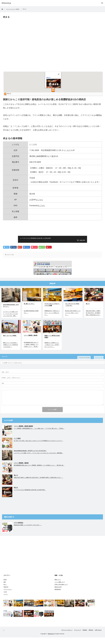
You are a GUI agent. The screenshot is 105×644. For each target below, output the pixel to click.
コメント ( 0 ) (100, 363)
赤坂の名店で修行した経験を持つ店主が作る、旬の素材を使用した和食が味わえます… (93, 319)
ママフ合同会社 (19, 529)
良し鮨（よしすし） (29, 310)
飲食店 (5, 586)
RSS (4, 637)
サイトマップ (71, 637)
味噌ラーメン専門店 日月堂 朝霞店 (52, 343)
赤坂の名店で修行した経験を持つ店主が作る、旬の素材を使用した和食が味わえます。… (38, 484)
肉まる (48, 78)
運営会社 (89, 637)
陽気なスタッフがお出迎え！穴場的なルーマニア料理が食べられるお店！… (10, 351)
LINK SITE (82, 240)
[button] (53, 90)
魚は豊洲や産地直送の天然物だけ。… (31, 318)
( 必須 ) (5, 379)
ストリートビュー (8, 596)
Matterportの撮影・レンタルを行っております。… (28, 532)
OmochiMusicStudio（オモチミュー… (11, 312)
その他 (5, 598)
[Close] (59, 74)
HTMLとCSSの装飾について (61, 591)
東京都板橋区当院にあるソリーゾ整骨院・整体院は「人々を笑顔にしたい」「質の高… (31, 351)
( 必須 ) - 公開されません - (11, 384)
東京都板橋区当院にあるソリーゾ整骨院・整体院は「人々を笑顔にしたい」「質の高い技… (39, 472)
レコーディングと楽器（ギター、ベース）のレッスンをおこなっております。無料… (10, 320)
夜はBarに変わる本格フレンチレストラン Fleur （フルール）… (73, 319)
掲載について (58, 586)
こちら (40, 200)
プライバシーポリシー (58, 637)
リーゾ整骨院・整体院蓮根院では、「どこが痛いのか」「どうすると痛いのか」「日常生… (39, 435)
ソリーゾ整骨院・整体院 (31, 342)
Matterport (6, 593)
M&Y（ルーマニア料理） (10, 342)
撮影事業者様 (58, 596)
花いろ (88, 310)
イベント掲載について (60, 589)
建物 (5, 589)
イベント (6, 601)
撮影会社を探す (58, 593)
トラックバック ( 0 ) (87, 363)
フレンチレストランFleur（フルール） (72, 311)
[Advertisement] (52, 229)
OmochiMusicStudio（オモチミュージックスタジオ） (30, 457)
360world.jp (51, 640)
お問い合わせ (98, 637)
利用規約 (81, 637)
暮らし (5, 591)
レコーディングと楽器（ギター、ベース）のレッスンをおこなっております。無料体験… (38, 460)
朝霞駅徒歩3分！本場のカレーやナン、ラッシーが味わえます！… (52, 319)
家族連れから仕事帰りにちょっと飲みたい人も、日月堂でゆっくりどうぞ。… (52, 351)
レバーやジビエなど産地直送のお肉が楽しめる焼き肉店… (30, 496)
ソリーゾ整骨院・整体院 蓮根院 (23, 433)
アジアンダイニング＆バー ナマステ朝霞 (52, 311)
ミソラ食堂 (17, 445)
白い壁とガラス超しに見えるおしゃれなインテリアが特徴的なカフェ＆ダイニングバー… (38, 447)
